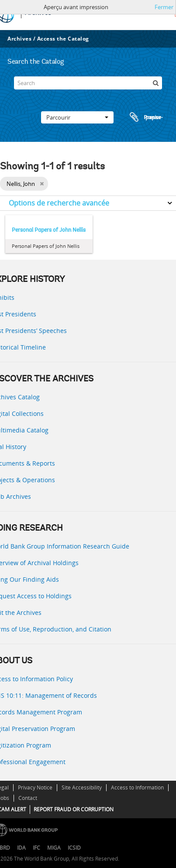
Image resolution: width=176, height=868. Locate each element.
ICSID (74, 848)
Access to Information (137, 787)
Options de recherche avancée (59, 203)
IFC (36, 848)
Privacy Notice (35, 787)
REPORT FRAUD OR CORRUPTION (74, 809)
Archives (19, 39)
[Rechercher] (155, 83)
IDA (21, 848)
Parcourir (77, 117)
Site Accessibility (82, 787)
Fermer (164, 7)
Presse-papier (145, 117)
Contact (28, 798)
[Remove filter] (42, 184)
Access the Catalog (63, 39)
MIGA (54, 848)
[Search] (88, 83)
